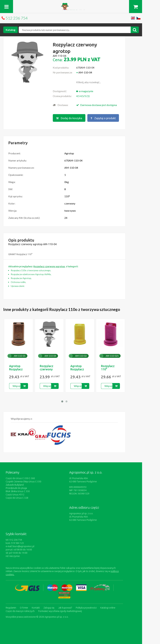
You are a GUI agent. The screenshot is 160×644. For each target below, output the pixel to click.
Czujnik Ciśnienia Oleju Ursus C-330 (23, 481)
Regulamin (11, 607)
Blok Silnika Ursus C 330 (18, 491)
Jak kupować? (65, 607)
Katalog (11, 30)
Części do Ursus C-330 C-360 (20, 478)
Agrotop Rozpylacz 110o (16, 369)
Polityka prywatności (86, 607)
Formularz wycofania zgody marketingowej (60, 610)
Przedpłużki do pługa (16, 488)
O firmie (24, 607)
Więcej (16, 386)
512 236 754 (17, 18)
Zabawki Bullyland (15, 484)
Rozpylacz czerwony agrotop (47, 369)
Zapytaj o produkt (103, 118)
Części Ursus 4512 (15, 494)
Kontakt (36, 607)
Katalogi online (108, 607)
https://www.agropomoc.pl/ (80, 5)
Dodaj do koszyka (69, 118)
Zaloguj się (49, 607)
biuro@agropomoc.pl (23, 546)
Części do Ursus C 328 (17, 497)
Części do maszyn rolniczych (20, 610)
